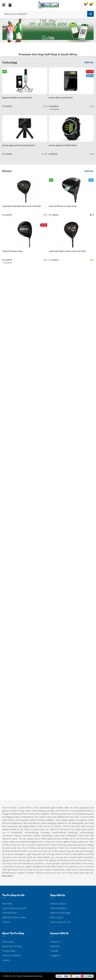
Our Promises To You (60, 922)
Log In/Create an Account (14, 908)
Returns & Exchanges (60, 913)
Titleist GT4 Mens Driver (12, 251)
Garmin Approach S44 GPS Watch (63, 145)
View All (89, 62)
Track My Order (10, 913)
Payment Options (59, 908)
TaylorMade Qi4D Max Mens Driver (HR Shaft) (22, 206)
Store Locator (57, 917)
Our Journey (8, 942)
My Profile (7, 904)
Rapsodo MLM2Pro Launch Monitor (17, 98)
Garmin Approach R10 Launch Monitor (19, 145)
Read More (8, 876)
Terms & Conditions (12, 955)
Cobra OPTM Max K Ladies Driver (63, 206)
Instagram (55, 955)
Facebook (55, 946)
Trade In (6, 922)
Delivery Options (58, 904)
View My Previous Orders (14, 917)
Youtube (54, 951)
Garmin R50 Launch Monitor (61, 98)
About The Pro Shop (12, 946)
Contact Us (56, 942)
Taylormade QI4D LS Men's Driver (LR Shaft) (67, 251)
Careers (6, 960)
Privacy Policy (9, 951)
